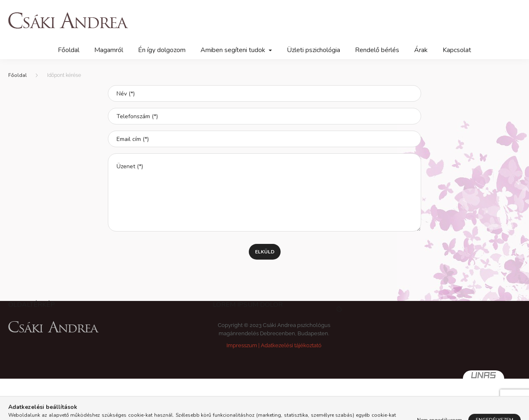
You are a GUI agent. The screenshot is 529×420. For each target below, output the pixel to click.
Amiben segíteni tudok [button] (234, 50)
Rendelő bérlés (377, 50)
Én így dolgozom (162, 50)
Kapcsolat (457, 50)
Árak (421, 50)
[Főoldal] (18, 75)
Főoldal (69, 50)
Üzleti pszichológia (313, 50)
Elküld (265, 252)
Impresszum (242, 345)
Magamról (109, 50)
